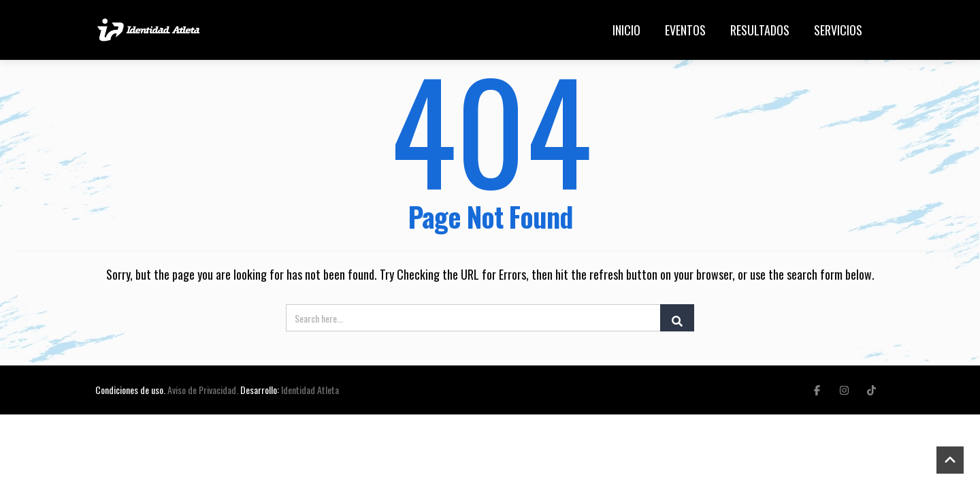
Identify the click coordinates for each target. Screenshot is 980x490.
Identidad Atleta (310, 390)
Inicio (626, 30)
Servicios (838, 30)
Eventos (685, 30)
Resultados (760, 30)
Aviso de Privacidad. (203, 390)
